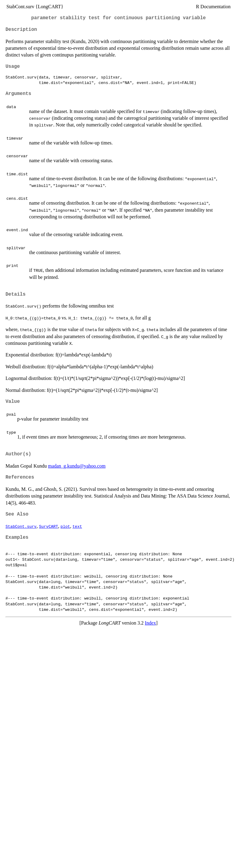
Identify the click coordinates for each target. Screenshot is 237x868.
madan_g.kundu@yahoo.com (77, 466)
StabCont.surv (21, 526)
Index (150, 623)
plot (65, 526)
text (77, 526)
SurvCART (48, 526)
